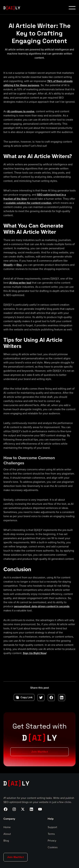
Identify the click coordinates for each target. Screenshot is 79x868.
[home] (13, 8)
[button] (72, 8)
